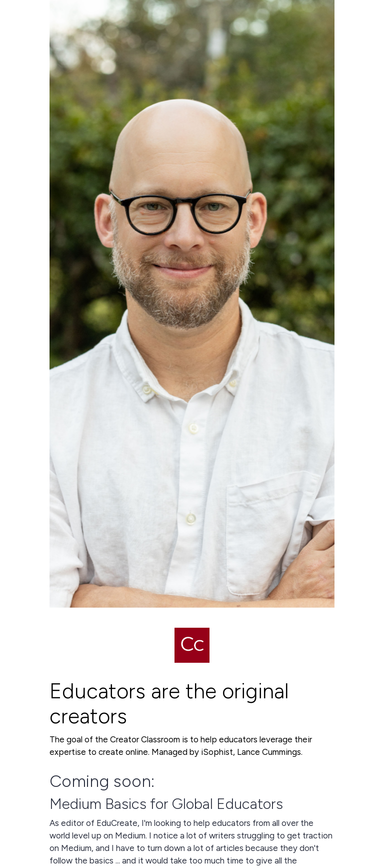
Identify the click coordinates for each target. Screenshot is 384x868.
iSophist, (218, 752)
